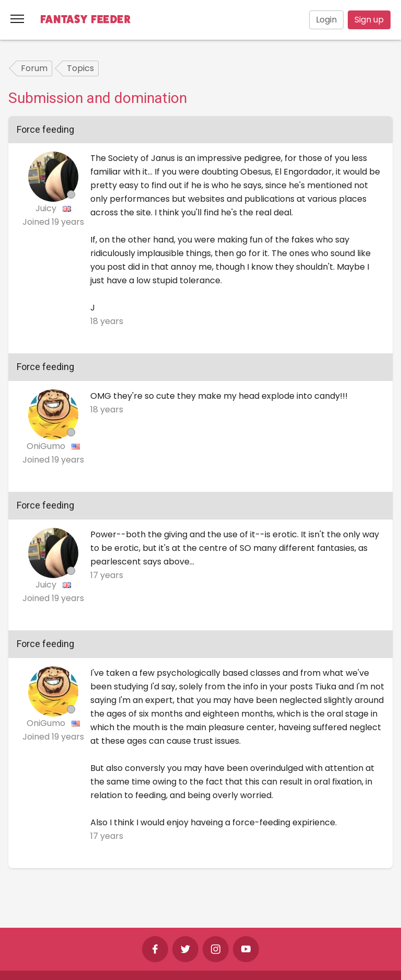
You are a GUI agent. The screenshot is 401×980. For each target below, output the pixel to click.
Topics (80, 68)
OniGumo (47, 446)
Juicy (47, 208)
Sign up (369, 20)
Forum (34, 68)
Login (326, 20)
